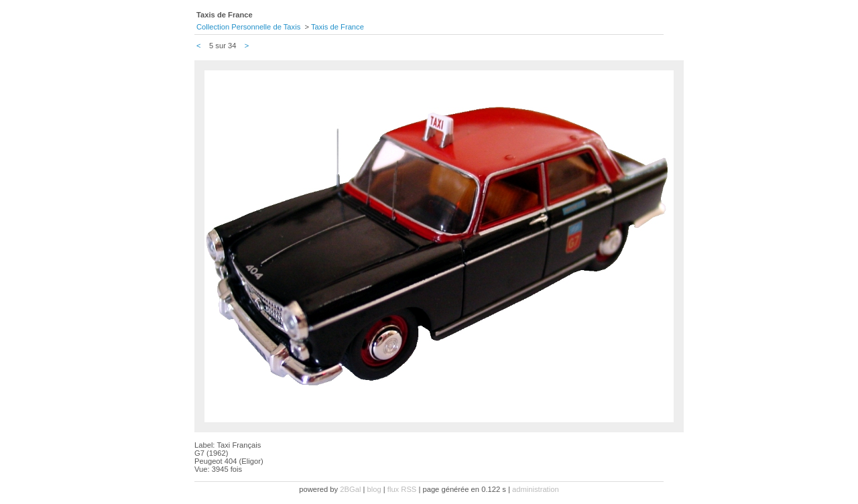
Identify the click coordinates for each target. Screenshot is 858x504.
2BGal (350, 489)
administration (536, 489)
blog (374, 489)
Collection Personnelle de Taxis (248, 27)
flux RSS (402, 489)
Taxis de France (338, 27)
